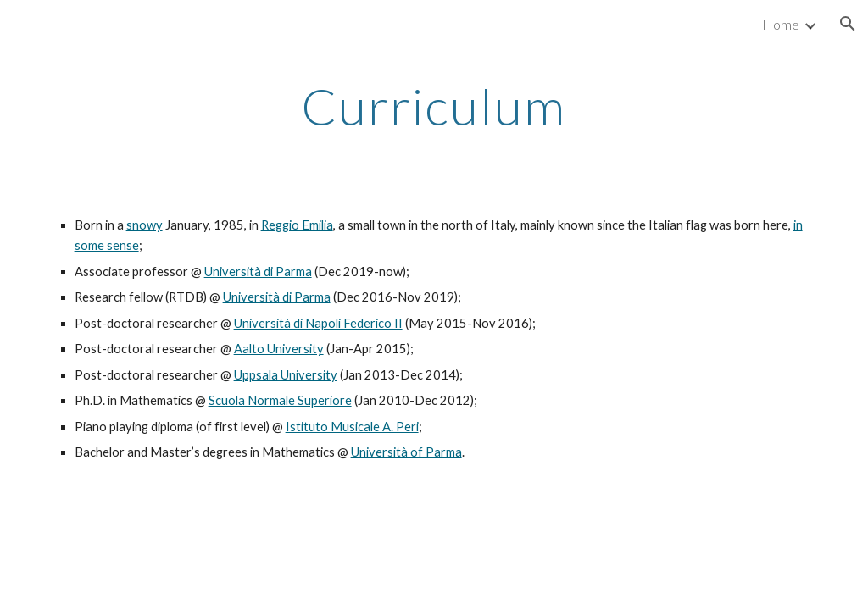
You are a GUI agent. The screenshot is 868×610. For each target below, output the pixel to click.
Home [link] (781, 24)
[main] (434, 106)
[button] (848, 24)
